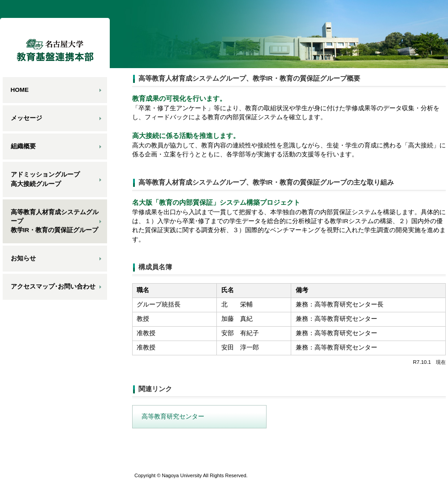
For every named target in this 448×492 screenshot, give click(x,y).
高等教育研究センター (173, 416)
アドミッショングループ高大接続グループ (45, 179)
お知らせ (23, 258)
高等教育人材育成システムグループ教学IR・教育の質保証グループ (55, 221)
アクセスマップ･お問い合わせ (53, 287)
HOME (20, 90)
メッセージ (26, 118)
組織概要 (23, 146)
